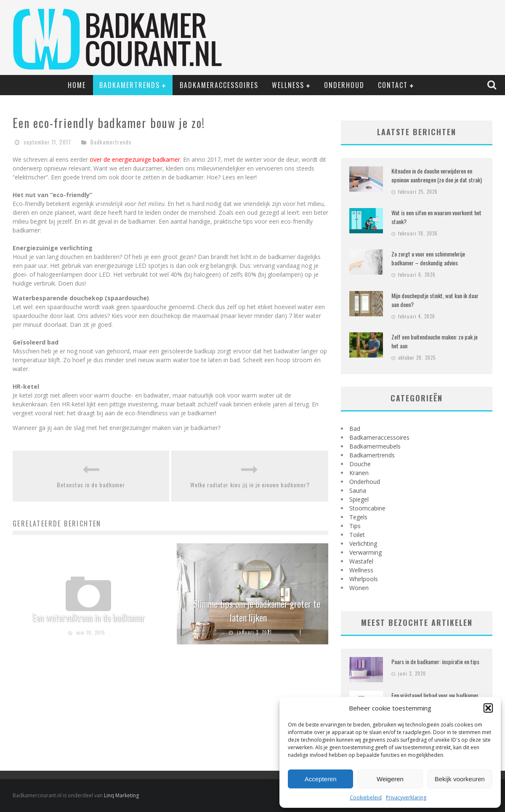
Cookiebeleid (366, 797)
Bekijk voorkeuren (460, 779)
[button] (488, 708)
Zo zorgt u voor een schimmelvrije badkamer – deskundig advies (428, 258)
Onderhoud (344, 85)
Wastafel (361, 561)
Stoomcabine (367, 508)
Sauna (358, 490)
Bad (355, 429)
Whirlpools (364, 579)
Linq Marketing (121, 795)
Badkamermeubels (375, 446)
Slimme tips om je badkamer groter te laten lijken (257, 610)
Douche (360, 464)
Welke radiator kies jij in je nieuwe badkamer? (250, 485)
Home (77, 85)
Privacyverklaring (406, 797)
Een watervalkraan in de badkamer (89, 617)
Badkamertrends (130, 85)
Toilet (357, 535)
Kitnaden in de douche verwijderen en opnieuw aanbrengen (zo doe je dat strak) (437, 175)
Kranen (359, 473)
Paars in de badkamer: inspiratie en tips (435, 661)
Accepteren (321, 779)
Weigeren (390, 779)
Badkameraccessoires (219, 85)
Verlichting (363, 544)
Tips (355, 526)
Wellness (288, 85)
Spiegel (359, 499)
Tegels (358, 517)
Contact (393, 85)
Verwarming (365, 552)
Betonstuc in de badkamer (91, 485)
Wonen (359, 588)
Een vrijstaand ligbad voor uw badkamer (435, 695)
